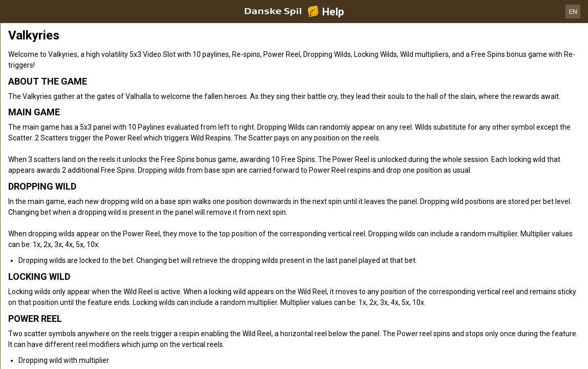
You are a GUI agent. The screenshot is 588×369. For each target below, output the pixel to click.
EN (573, 12)
